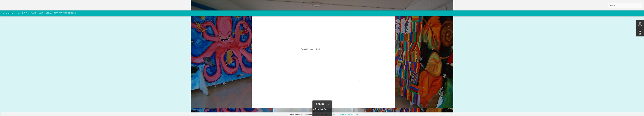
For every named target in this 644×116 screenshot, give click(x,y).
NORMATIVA (45, 13)
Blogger (336, 114)
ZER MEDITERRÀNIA (65, 13)
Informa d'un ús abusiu (349, 114)
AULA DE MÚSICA (27, 13)
